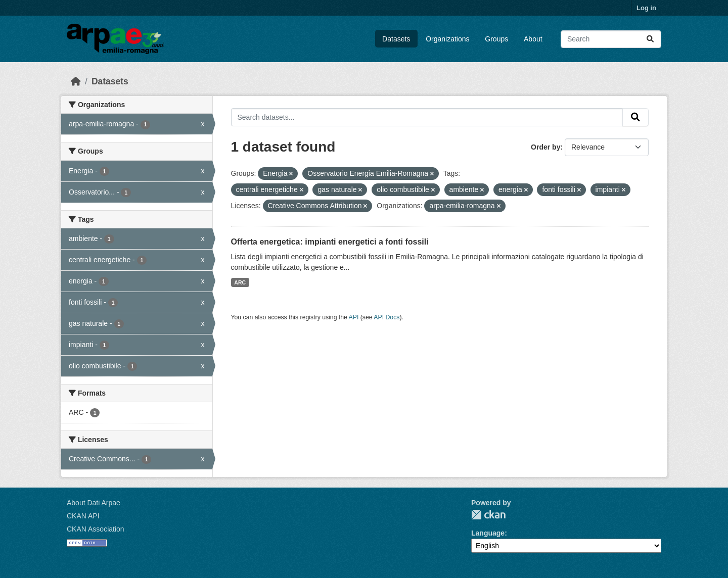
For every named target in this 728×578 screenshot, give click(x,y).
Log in (646, 8)
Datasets (396, 39)
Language (488, 533)
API (354, 317)
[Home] (76, 81)
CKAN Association (96, 529)
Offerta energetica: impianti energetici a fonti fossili (330, 242)
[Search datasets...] (611, 39)
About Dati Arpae (94, 503)
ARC (240, 282)
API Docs (386, 317)
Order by (545, 147)
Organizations (447, 39)
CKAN (488, 515)
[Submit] (650, 39)
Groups (496, 39)
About (533, 39)
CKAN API (83, 516)
